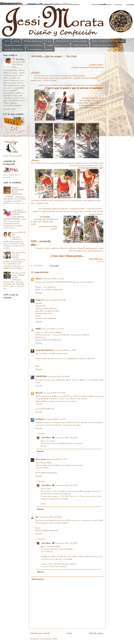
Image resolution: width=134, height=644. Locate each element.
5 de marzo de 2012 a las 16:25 (65, 350)
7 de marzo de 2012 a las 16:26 (50, 517)
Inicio (7, 41)
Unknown (39, 278)
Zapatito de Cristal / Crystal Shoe (104, 45)
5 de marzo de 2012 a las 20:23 (58, 376)
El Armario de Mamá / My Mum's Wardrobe (71, 41)
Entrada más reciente (40, 633)
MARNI (38, 329)
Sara (37, 517)
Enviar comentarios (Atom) (49, 639)
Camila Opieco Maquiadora (44, 350)
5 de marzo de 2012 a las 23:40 (54, 393)
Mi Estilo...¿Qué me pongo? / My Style (37, 41)
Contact (16, 41)
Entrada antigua (96, 633)
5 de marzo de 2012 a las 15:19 (52, 329)
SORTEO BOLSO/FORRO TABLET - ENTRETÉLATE (18, 191)
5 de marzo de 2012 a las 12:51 (53, 278)
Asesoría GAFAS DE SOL (19, 233)
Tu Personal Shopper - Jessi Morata (40, 49)
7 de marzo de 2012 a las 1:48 (56, 459)
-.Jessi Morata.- (46, 437)
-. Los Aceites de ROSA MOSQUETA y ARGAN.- (19, 212)
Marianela (39, 393)
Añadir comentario (38, 579)
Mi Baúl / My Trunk (80, 45)
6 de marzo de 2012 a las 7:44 (55, 419)
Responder (39, 293)
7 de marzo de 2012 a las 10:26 (66, 437)
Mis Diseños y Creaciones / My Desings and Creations (23, 45)
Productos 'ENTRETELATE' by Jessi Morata (108, 41)
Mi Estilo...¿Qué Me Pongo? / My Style (18, 274)
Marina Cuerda (40, 459)
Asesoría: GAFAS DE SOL (14, 49)
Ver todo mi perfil (9, 109)
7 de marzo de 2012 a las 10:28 (66, 485)
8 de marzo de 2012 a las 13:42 (66, 543)
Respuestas (42, 433)
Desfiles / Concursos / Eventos (57, 45)
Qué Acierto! (39, 419)
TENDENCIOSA (41, 376)
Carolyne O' (39, 300)
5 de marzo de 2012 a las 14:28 (55, 300)
